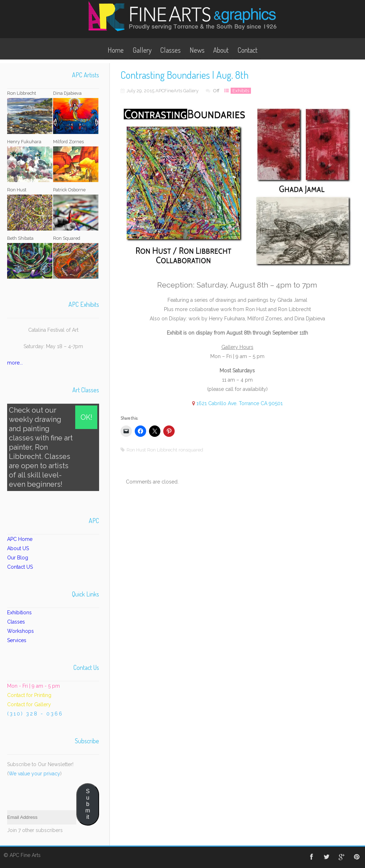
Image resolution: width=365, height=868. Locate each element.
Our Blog (18, 558)
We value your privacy (34, 774)
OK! (86, 417)
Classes (170, 50)
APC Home (20, 539)
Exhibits (241, 91)
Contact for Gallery (29, 704)
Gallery (142, 50)
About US (18, 548)
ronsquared (191, 450)
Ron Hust (136, 450)
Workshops (20, 631)
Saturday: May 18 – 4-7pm (53, 346)
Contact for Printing (29, 695)
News (197, 50)
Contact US (20, 567)
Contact (247, 50)
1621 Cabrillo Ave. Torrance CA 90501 (240, 403)
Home (116, 50)
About (221, 50)
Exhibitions (19, 613)
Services (17, 640)
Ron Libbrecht (162, 450)
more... (15, 363)
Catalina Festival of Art (53, 330)
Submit (88, 804)
